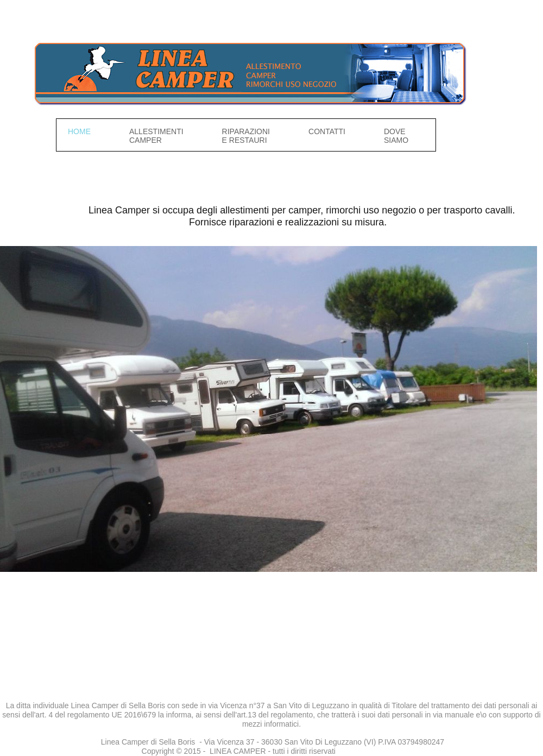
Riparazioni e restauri (246, 136)
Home (79, 131)
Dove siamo (396, 136)
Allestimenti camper (156, 136)
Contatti (327, 131)
